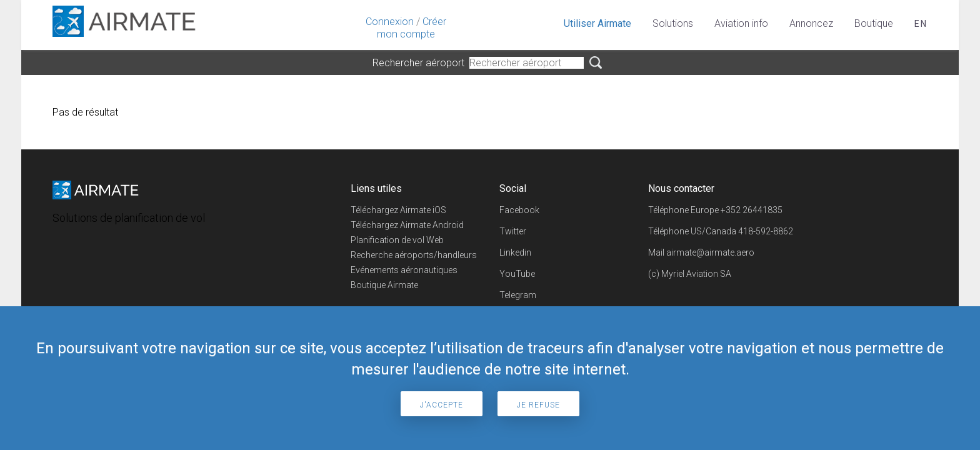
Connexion (390, 22)
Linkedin (515, 252)
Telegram (518, 295)
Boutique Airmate (384, 285)
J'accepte (442, 405)
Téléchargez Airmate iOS (398, 210)
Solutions (673, 23)
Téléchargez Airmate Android (407, 225)
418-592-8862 (766, 231)
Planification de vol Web (397, 240)
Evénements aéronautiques (404, 270)
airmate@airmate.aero (710, 252)
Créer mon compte (412, 28)
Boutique (874, 23)
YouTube (517, 274)
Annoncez (811, 23)
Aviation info (741, 23)
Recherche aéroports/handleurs (414, 255)
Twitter (513, 231)
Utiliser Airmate (597, 23)
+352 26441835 (752, 210)
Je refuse (538, 405)
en (921, 24)
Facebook (519, 210)
